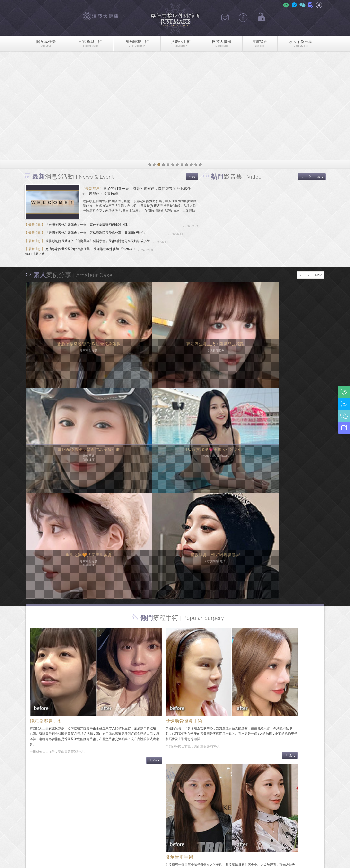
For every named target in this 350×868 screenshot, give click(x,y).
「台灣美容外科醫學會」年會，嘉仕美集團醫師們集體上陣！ (84, 226)
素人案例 (301, 44)
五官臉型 (90, 44)
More (192, 177)
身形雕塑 (137, 44)
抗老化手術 (181, 44)
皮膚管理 (260, 44)
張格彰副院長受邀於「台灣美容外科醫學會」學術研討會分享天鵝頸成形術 (95, 246)
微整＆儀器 (222, 44)
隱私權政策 (212, 861)
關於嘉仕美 (46, 44)
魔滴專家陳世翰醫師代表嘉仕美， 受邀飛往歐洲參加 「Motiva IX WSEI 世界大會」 (101, 256)
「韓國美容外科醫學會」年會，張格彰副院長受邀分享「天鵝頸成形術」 (93, 236)
